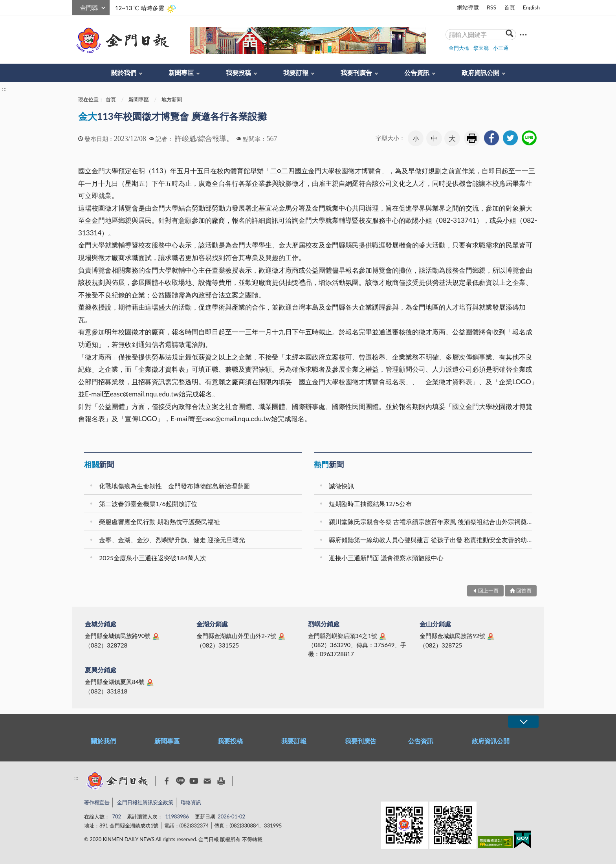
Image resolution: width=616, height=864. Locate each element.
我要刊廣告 (356, 72)
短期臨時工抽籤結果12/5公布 (370, 504)
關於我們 (124, 72)
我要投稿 (238, 72)
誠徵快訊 (341, 486)
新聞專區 (181, 72)
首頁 (510, 7)
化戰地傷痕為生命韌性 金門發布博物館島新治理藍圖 (174, 486)
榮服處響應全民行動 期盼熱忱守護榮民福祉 (159, 522)
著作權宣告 (97, 802)
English (531, 7)
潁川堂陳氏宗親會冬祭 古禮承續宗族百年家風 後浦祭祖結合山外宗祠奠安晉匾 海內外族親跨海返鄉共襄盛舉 (432, 522)
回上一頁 (488, 591)
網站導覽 (468, 7)
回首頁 (524, 591)
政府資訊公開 (480, 72)
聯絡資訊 (191, 802)
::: (77, 6)
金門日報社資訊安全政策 (145, 802)
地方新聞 (172, 99)
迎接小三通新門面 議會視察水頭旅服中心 (386, 558)
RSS (491, 7)
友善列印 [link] (472, 138)
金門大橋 (459, 48)
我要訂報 (296, 72)
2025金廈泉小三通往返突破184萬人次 (153, 558)
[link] (491, 138)
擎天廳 (481, 48)
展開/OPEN (523, 722)
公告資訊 (417, 72)
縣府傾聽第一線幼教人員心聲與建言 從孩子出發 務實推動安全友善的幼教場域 (432, 540)
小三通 (501, 48)
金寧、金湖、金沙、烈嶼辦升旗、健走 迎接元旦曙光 (172, 540)
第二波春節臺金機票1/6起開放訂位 (148, 504)
